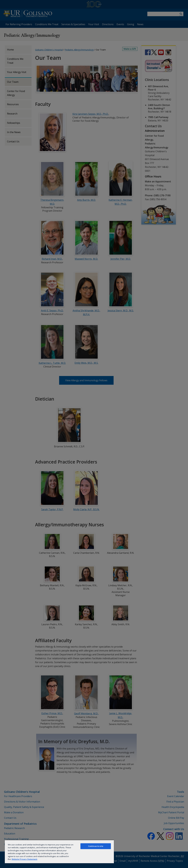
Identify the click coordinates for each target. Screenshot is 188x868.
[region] (59, 852)
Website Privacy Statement (24, 859)
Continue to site (96, 846)
